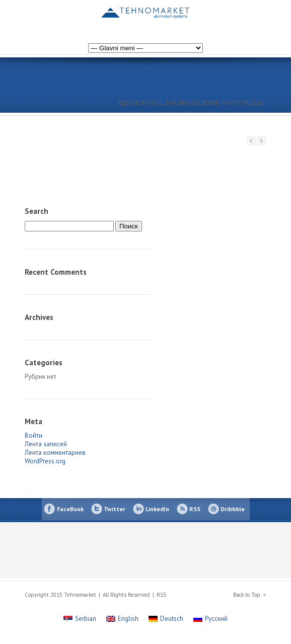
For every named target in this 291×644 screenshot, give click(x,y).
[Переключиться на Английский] (247, 17)
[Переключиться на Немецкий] (237, 17)
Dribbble (233, 509)
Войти (33, 435)
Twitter (115, 509)
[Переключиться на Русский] (210, 619)
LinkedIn (157, 509)
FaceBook (70, 509)
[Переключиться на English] (122, 619)
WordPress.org (45, 461)
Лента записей (46, 444)
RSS (195, 509)
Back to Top (247, 595)
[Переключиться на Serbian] (80, 619)
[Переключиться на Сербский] (257, 17)
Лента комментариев (55, 453)
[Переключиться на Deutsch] (166, 619)
